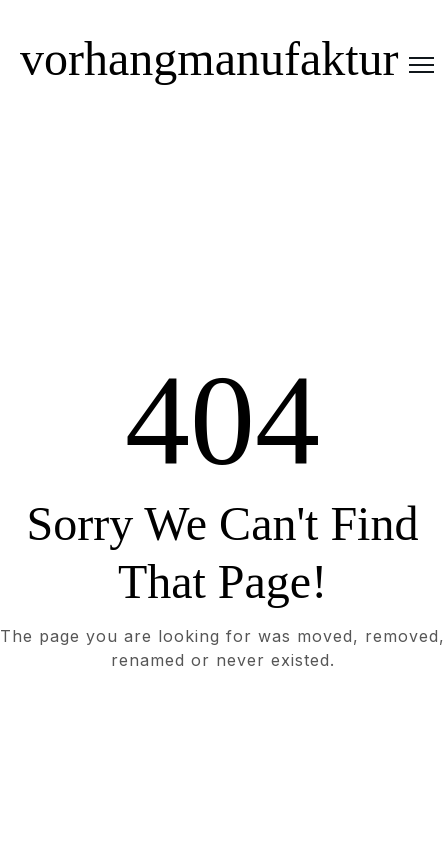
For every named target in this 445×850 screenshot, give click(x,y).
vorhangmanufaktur (209, 58)
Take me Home (222, 741)
